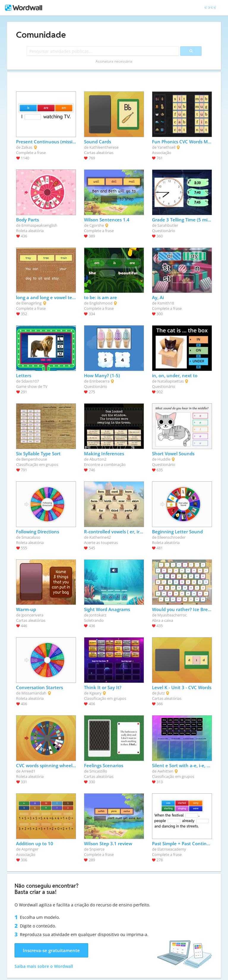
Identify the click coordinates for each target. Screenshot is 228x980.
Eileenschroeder (171, 537)
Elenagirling (31, 303)
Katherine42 (100, 537)
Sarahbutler (168, 225)
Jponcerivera (32, 615)
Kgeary (95, 693)
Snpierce (97, 849)
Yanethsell (166, 147)
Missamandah (34, 693)
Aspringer (30, 849)
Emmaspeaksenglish (39, 225)
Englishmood (101, 303)
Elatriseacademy (172, 849)
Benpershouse (34, 459)
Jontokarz (98, 615)
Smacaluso (31, 537)
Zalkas (27, 147)
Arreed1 (28, 771)
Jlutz (161, 693)
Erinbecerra (99, 381)
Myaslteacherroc (172, 615)
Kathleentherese (104, 147)
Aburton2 (98, 459)
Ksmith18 (166, 303)
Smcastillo (98, 771)
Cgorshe (97, 225)
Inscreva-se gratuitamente (51, 950)
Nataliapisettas (171, 381)
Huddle (164, 459)
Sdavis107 (30, 381)
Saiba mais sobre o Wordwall (44, 966)
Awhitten (165, 771)
